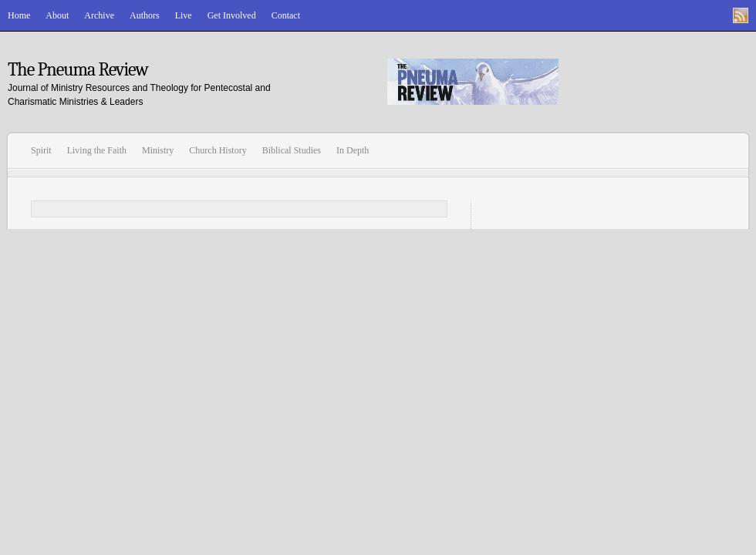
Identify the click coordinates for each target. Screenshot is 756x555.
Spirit (41, 150)
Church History (218, 150)
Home (19, 15)
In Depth (353, 150)
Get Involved (232, 15)
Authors (145, 15)
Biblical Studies (292, 150)
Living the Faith (97, 150)
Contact (286, 15)
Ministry (158, 150)
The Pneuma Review (78, 69)
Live (184, 15)
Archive (99, 15)
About (57, 15)
